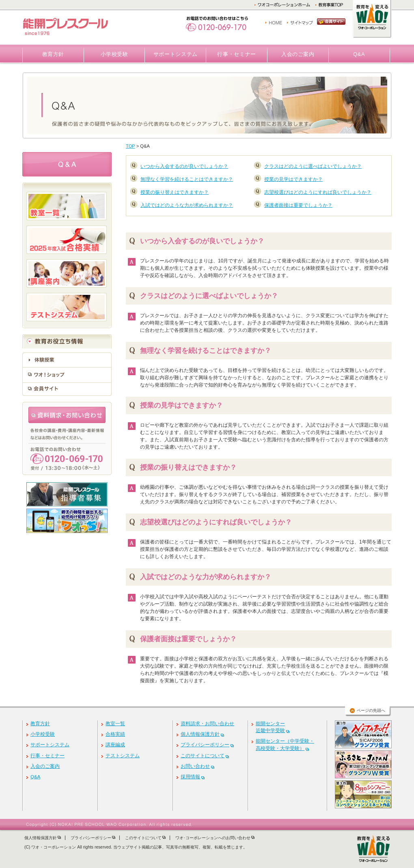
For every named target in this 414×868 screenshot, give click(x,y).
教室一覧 (115, 724)
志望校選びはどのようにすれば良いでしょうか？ (318, 192)
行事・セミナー (236, 54)
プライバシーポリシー (205, 745)
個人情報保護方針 (200, 734)
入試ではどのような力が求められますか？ (187, 205)
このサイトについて (203, 756)
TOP (130, 146)
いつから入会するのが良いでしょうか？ (184, 166)
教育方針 (53, 54)
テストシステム (123, 756)
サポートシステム (176, 54)
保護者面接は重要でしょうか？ (298, 205)
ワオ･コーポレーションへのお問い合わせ (213, 838)
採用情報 (190, 777)
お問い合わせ (195, 766)
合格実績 (115, 734)
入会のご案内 (298, 54)
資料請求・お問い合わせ (207, 724)
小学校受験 (114, 54)
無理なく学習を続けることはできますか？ (187, 179)
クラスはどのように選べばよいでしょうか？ (313, 166)
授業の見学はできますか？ (293, 179)
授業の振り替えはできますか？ (175, 192)
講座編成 (115, 745)
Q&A (359, 54)
